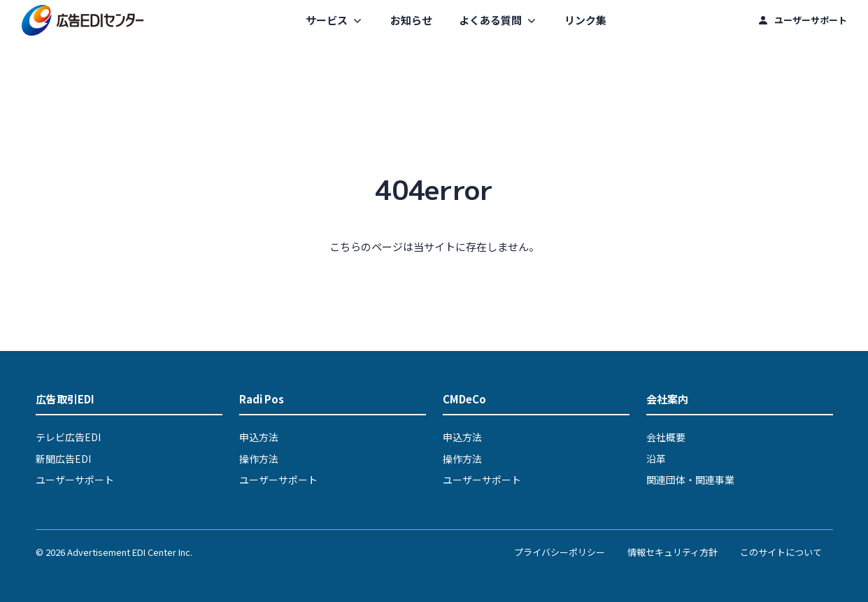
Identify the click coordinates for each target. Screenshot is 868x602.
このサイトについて (781, 552)
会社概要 (666, 437)
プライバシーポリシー (560, 552)
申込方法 (259, 437)
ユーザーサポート (811, 20)
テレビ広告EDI (68, 437)
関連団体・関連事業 (690, 480)
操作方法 (259, 459)
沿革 (656, 459)
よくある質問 (490, 20)
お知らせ (411, 20)
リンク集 (585, 20)
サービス (327, 20)
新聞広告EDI (63, 459)
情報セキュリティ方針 (673, 552)
